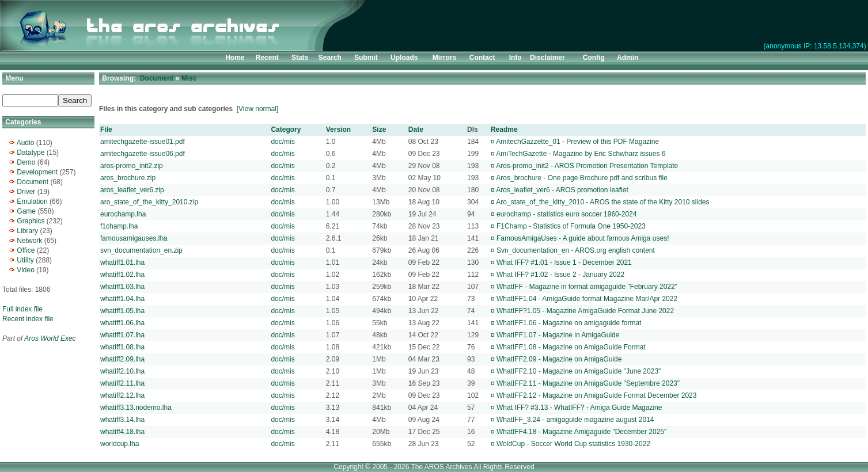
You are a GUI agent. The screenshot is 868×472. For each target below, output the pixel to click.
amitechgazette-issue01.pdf (143, 142)
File (106, 130)
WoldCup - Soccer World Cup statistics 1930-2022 (573, 444)
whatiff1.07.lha (122, 335)
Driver (26, 192)
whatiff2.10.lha (122, 371)
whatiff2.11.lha (122, 383)
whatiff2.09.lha (122, 359)
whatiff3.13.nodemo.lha (136, 408)
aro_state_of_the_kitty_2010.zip (149, 202)
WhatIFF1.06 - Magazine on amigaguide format (569, 323)
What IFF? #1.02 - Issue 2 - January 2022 (560, 275)
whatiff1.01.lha (122, 262)
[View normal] (257, 109)
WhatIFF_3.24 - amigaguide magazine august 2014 (575, 420)
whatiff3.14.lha (122, 420)
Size (379, 130)
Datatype (31, 153)
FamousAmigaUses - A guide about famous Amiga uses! (583, 238)
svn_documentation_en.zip (141, 250)
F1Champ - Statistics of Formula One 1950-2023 (571, 226)
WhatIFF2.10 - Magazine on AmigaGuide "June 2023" (579, 371)
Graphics (31, 221)
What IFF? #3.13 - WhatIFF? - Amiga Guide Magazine (579, 408)
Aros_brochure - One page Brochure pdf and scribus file (582, 178)
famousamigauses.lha (134, 238)
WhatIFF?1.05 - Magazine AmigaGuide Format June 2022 (585, 311)
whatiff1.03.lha (122, 287)
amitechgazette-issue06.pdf (143, 154)
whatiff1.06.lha (122, 323)
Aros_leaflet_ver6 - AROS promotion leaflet (562, 190)
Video (25, 270)
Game (26, 211)
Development (37, 172)
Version (338, 130)
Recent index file (28, 319)
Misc (189, 78)
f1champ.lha (119, 226)
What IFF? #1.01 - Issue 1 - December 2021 (564, 262)
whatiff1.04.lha (122, 299)
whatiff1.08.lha (122, 347)
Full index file (22, 309)
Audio (26, 143)
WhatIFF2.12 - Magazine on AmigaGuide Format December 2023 (597, 395)
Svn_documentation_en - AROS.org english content (576, 250)
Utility (25, 260)
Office (26, 250)
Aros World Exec (50, 338)
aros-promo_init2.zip (132, 166)
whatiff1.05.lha (122, 311)
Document (33, 182)
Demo (26, 162)
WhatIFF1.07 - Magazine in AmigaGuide (558, 335)
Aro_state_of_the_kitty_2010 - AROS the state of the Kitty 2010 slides (602, 202)
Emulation (32, 201)
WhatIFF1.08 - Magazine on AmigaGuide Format (571, 347)
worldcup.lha (120, 444)
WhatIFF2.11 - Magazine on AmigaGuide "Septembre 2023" (588, 383)
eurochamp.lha (123, 214)
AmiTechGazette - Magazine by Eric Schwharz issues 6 (581, 154)
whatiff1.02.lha (122, 275)
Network (29, 241)
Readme (504, 130)
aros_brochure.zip (128, 178)
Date (416, 130)
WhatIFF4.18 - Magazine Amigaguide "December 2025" (581, 432)
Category (286, 130)
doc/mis (283, 142)
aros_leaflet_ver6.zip (132, 190)
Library (27, 231)
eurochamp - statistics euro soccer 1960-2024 (566, 214)
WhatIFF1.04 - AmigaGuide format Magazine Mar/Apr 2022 (587, 299)
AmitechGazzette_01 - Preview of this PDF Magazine (577, 142)
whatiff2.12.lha (122, 395)
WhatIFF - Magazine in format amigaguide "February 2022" (587, 287)
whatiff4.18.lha (122, 432)
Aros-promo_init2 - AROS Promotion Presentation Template (587, 166)
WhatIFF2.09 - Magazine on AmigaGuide (559, 359)
